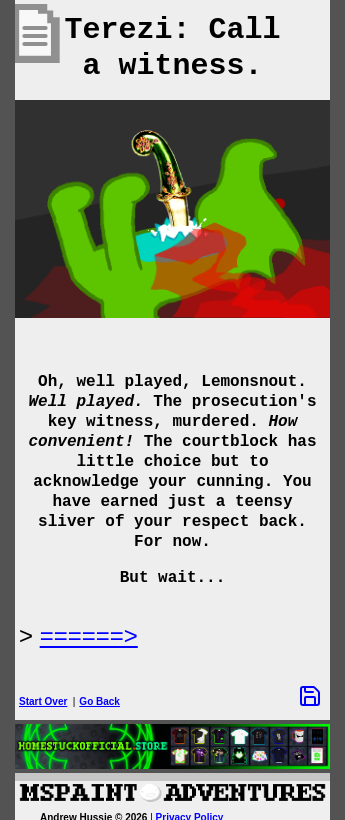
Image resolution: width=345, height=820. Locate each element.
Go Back (99, 701)
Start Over (43, 701)
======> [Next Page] (89, 635)
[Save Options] (310, 696)
